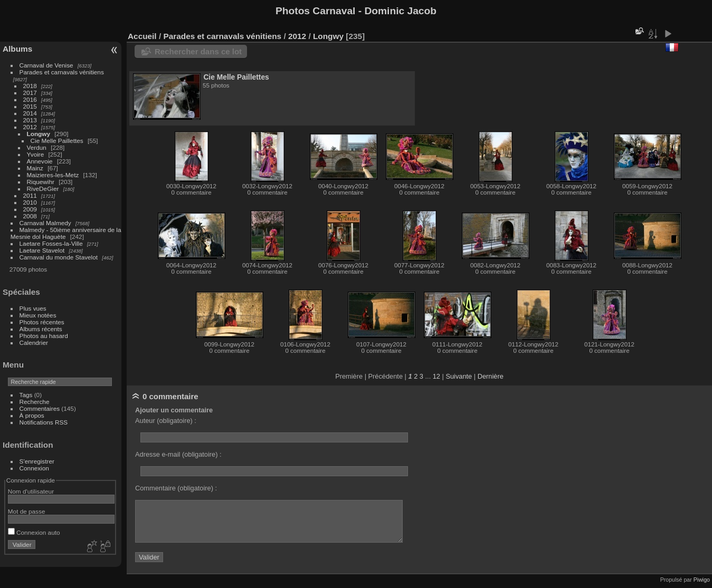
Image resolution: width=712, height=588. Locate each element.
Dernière (491, 376)
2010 (30, 202)
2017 (30, 93)
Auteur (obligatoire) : (166, 421)
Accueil (142, 36)
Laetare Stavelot (42, 250)
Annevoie (40, 161)
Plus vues (33, 308)
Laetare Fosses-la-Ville (51, 243)
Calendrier (34, 343)
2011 (30, 195)
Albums (17, 49)
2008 (30, 216)
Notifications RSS (44, 422)
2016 (30, 99)
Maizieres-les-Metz (53, 175)
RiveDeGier (43, 189)
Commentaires (40, 408)
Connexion (34, 468)
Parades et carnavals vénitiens (62, 72)
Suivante (459, 376)
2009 (30, 209)
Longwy (39, 134)
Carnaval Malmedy (45, 223)
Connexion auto (34, 532)
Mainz (35, 168)
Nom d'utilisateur (31, 491)
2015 (30, 106)
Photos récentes (42, 322)
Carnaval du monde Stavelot (59, 257)
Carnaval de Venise (46, 65)
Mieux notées (38, 315)
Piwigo (702, 580)
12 (436, 376)
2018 (30, 86)
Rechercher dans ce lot (198, 51)
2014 (30, 113)
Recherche (35, 402)
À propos (32, 415)
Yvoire (36, 154)
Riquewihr (41, 182)
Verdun (37, 147)
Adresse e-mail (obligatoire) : (178, 454)
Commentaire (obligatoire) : (176, 488)
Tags (26, 395)
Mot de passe (27, 511)
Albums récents (41, 329)
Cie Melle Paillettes (57, 141)
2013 (30, 120)
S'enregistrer (37, 461)
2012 (30, 127)
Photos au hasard (44, 336)
